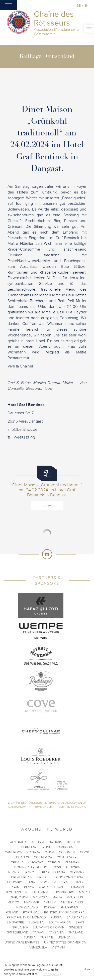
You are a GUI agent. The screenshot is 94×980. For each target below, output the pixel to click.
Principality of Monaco (26, 917)
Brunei (46, 847)
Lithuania (40, 892)
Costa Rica (43, 857)
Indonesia (48, 882)
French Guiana (53, 872)
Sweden (76, 927)
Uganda (64, 937)
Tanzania (56, 932)
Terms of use (43, 807)
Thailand (76, 932)
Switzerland (18, 932)
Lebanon (77, 887)
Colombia (67, 852)
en (86, 6)
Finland (12, 872)
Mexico (13, 902)
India (31, 882)
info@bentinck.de (22, 430)
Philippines (69, 907)
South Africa (60, 922)
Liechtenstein (16, 892)
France (30, 872)
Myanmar (32, 902)
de (79, 6)
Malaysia (40, 897)
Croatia (17, 862)
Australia (18, 842)
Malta (57, 897)
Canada (34, 852)
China (49, 852)
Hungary (15, 882)
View (47, 506)
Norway (49, 907)
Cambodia (65, 847)
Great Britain (22, 877)
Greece (43, 877)
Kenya (29, 887)
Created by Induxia (72, 807)
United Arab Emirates (22, 942)
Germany (77, 872)
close (87, 969)
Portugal (31, 912)
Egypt (57, 867)
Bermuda (29, 847)
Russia (56, 917)
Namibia (50, 902)
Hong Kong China (68, 877)
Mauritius (75, 897)
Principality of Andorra (64, 912)
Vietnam (58, 947)
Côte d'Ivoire (67, 857)
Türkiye (47, 937)
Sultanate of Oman (49, 927)
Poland (12, 912)
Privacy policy (52, 974)
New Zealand (27, 907)
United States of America (65, 942)
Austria (38, 842)
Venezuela (38, 947)
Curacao (36, 862)
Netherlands (72, 902)
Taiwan (39, 932)
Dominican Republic (31, 867)
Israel (66, 882)
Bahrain (56, 842)
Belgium (74, 842)
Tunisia (30, 937)
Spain (80, 922)
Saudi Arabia (77, 917)
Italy (80, 882)
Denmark (72, 862)
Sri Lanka (20, 927)
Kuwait (59, 887)
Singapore (15, 922)
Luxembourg (64, 892)
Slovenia (36, 922)
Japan (15, 887)
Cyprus (54, 862)
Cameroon (14, 852)
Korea (44, 887)
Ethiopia (73, 867)
